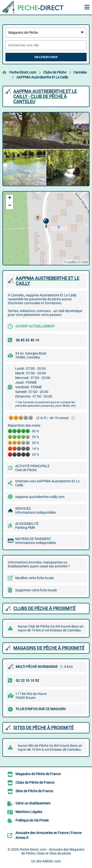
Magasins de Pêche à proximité (49, 648)
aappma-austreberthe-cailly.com (40, 497)
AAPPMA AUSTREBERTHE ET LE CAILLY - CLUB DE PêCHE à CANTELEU (45, 96)
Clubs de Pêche (55, 72)
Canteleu (80, 72)
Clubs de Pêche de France (35, 782)
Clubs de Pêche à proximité (44, 608)
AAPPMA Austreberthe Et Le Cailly (42, 77)
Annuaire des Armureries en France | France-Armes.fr (49, 835)
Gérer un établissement (33, 803)
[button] (46, 223)
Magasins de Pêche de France (38, 774)
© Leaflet (70, 262)
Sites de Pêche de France (34, 791)
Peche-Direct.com (23, 72)
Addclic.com (52, 861)
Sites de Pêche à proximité (43, 728)
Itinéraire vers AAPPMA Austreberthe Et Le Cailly (47, 483)
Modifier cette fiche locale (34, 578)
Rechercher (46, 57)
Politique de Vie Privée (32, 820)
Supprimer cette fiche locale (36, 590)
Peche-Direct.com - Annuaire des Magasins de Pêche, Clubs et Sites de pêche (52, 851)
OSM (85, 262)
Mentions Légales (29, 812)
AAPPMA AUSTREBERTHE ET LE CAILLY (47, 281)
